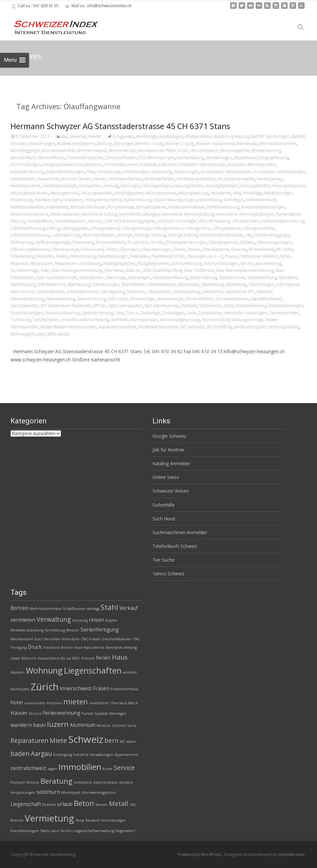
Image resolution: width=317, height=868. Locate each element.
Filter (91, 172)
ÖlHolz (111, 249)
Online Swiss (166, 477)
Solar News (114, 270)
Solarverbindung (61, 299)
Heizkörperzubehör (59, 186)
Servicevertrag (268, 263)
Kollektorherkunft (261, 200)
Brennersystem (205, 150)
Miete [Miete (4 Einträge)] (58, 740)
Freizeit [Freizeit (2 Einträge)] (88, 658)
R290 (285, 256)
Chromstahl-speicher (85, 158)
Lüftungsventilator (259, 228)
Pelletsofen (140, 256)
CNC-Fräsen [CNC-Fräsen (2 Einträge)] (91, 639)
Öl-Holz (157, 242)
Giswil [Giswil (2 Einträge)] (15, 658)
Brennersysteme (235, 150)
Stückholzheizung (251, 306)
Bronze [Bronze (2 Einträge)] (35, 713)
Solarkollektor (133, 284)
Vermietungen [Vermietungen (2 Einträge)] (113, 820)
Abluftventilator (198, 136)
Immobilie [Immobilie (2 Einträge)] (71, 639)
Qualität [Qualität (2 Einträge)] (101, 713)
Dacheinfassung (190, 158)
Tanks (191, 313)
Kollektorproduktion (28, 207)
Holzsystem (73, 200)
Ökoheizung (83, 242)
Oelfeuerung (22, 242)
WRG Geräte (59, 334)
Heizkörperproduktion (196, 179)
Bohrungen (124, 144)
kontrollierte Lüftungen (139, 214)
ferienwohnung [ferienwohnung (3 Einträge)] (62, 713)
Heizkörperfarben (159, 179)
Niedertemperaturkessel (221, 235)
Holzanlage (253, 193)
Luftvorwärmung (66, 235)
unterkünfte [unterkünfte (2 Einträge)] (35, 703)
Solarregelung (112, 292)
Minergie (125, 235)
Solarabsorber (92, 278)
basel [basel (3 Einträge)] (39, 725)
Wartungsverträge (248, 320)
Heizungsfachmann (222, 186)
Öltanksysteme (216, 249)
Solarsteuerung (186, 292)
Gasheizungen (186, 172)
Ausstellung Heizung (231, 136)
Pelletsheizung (83, 256)
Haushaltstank (23, 179)
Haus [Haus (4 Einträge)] (120, 657)
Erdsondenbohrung (27, 172)
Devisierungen (219, 158)
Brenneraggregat (25, 150)
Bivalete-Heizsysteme (76, 144)
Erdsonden (168, 164)
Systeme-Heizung (98, 313)
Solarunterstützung (27, 299)
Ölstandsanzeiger (156, 249)
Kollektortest (58, 207)
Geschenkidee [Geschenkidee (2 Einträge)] (105, 782)
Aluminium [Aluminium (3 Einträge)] (83, 725)
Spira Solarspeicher (125, 306)
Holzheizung (21, 200)
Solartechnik (213, 292)
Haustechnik (48, 179)
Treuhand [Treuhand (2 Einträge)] (51, 647)
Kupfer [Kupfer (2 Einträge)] (111, 620)
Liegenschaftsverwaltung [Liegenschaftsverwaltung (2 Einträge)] (94, 831)
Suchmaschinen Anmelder (180, 532)
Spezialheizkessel (266, 299)
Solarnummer (23, 292)
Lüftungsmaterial (104, 228)
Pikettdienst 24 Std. (168, 256)
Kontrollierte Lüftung (99, 214)
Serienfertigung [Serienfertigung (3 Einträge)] (100, 630)
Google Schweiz (169, 436)
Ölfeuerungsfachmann (30, 249)
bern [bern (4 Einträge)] (111, 740)
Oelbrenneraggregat (272, 235)
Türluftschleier (45, 320)
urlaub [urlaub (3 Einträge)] (65, 804)
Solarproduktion (51, 292)
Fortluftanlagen (136, 172)
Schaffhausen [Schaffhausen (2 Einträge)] (74, 609)
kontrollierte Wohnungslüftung (188, 214)
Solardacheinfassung (170, 278)
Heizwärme (221, 193)
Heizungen (130, 186)
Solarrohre (136, 292)
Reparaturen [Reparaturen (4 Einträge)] (29, 740)
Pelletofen (45, 256)
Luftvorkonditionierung (30, 235)
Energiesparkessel (58, 164)
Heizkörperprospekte (236, 179)
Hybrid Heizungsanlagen (175, 200)
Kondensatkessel (65, 214)
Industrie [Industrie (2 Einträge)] (81, 755)
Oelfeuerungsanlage (53, 242)
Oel (248, 235)
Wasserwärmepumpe (118, 327)
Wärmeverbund (216, 320)
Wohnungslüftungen (28, 334)
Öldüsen (247, 242)
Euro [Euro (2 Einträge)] (39, 639)
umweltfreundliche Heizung (85, 320)
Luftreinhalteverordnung (283, 221)
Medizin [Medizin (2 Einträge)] (104, 726)
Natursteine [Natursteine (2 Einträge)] (94, 647)
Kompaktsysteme (151, 207)
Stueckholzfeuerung (63, 313)
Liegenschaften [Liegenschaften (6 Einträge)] (93, 670)
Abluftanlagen (171, 136)
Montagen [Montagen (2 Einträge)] (118, 713)
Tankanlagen (173, 313)
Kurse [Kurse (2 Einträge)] (107, 769)
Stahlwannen (211, 306)
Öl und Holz (138, 242)
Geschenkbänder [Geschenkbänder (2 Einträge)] (117, 639)
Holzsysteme (96, 200)
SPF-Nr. (100, 306)
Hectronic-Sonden (76, 179)
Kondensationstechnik (29, 214)
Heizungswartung (193, 193)
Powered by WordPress (200, 854)
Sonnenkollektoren (232, 299)
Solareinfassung (203, 278)
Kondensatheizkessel (187, 207)
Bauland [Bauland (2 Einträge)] (93, 820)
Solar (45, 270)
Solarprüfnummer (82, 292)
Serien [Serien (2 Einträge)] (66, 831)
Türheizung (21, 320)
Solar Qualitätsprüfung (163, 270)
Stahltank (189, 306)
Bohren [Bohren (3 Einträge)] (19, 608)
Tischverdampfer (284, 313)
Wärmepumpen (144, 320)
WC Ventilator (193, 327)
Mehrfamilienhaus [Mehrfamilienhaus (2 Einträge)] (46, 609)
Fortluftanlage (109, 172)
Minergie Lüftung (183, 235)
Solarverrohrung (91, 299)
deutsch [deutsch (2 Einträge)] (126, 782)
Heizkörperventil (25, 186)
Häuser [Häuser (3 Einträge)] (19, 713)
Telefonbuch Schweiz (175, 546)
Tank (119, 313)
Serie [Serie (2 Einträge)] (132, 726)
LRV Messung (219, 221)
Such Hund (164, 519)
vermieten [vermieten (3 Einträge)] (23, 620)
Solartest (264, 292)
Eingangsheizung (274, 158)
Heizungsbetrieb (188, 186)
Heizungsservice (65, 193)
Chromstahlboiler (121, 158)
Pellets (62, 256)
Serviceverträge (24, 270)
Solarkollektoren (161, 284)
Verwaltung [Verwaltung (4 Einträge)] (54, 619)
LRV (202, 221)
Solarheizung (79, 284)
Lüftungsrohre (197, 228)
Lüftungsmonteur (168, 228)
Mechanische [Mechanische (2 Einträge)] (22, 639)
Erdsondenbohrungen (65, 172)
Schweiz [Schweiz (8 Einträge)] (86, 739)
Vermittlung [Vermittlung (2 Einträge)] (55, 630)
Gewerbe (78, 136)
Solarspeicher (159, 292)
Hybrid (115, 200)
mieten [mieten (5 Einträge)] (76, 702)
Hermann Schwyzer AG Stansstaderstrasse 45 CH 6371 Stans (120, 126)
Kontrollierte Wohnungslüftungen (245, 214)
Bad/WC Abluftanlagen (270, 136)
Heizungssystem (129, 193)
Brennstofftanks (51, 158)
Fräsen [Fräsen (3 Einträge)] (101, 688)
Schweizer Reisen (171, 491)
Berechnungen (42, 144)
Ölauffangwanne (223, 242)
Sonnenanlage (142, 299)
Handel (95, 136)
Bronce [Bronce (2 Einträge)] (33, 782)
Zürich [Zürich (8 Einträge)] (45, 687)
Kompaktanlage (121, 207)
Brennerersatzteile (59, 150)
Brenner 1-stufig (149, 144)
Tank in (132, 313)
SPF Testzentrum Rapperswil (66, 306)
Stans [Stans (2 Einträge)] (45, 831)
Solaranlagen (139, 278)
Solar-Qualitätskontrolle (57, 278)
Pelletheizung (23, 256)
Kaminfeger (233, 200)
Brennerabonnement (278, 144)
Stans (229, 306)
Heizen (100, 179)
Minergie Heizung (150, 235)
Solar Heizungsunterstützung (77, 270)
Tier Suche (164, 560)
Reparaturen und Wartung (78, 263)
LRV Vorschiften (246, 221)
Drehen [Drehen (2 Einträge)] (49, 805)
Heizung (111, 186)
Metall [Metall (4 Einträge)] (119, 803)
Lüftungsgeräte (75, 228)
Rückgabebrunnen (154, 263)
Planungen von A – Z (205, 256)
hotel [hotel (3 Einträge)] (17, 703)
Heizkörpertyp (270, 179)
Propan (231, 256)
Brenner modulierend (215, 144)
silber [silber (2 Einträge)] (131, 742)
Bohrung (105, 144)
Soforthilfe (164, 505)
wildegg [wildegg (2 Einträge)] (93, 609)
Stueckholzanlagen (27, 313)
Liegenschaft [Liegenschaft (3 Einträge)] (26, 804)
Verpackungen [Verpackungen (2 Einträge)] (23, 793)
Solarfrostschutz (52, 284)
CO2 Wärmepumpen (156, 158)
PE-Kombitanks (262, 249)
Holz (237, 193)
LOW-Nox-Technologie (177, 221)
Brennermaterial (92, 150)
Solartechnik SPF (240, 292)
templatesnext (291, 854)
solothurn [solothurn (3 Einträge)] (48, 792)
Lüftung (53, 228)
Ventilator (119, 320)
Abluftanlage (146, 136)
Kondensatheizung (223, 207)
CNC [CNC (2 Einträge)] (136, 639)
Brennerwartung (266, 150)
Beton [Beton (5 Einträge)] (84, 803)
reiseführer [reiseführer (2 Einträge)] (99, 703)
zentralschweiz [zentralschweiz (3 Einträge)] (28, 768)
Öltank (179, 249)
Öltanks (194, 249)
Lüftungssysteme (226, 228)
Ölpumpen (129, 249)
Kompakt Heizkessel (88, 207)
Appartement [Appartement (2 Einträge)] (126, 755)
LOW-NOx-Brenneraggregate (129, 221)
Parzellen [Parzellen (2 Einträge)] (52, 639)
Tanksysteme (210, 313)
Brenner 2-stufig (180, 144)
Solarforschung (23, 284)
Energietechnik (89, 164)
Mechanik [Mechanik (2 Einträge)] (114, 647)
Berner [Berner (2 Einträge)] (67, 647)
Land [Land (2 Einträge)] (55, 831)
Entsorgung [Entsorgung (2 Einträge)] (63, 755)
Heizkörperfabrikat (125, 179)
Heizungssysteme (160, 193)
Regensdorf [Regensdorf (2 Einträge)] (125, 831)
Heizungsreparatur (289, 186)
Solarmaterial (288, 284)
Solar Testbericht (199, 270)
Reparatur (19, 263)
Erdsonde (148, 164)
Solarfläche (288, 278)
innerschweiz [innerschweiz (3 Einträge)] (76, 688)
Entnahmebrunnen (121, 164)
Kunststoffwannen (71, 221)
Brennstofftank (23, 158)
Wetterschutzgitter (251, 327)
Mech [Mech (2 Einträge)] (133, 703)
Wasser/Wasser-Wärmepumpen (69, 327)
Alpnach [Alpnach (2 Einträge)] (17, 672)
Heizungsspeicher (97, 193)
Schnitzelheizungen (221, 263)
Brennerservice (122, 150)
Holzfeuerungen (278, 193)
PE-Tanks (285, 249)
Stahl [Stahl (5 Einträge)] (109, 607)
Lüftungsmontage (136, 228)
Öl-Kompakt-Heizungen (186, 242)
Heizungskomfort (255, 186)
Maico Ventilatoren (99, 235)
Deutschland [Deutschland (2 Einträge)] (48, 658)
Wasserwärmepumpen (158, 327)
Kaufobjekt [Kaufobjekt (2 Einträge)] (20, 689)
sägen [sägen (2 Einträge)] (52, 769)
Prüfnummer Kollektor (259, 256)
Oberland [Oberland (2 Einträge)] (119, 703)
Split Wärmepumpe (162, 306)
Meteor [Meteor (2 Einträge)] (73, 630)
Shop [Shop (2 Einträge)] (80, 820)
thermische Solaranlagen (245, 313)
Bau (64, 136)
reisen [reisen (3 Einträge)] (96, 620)
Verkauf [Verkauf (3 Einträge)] (129, 608)
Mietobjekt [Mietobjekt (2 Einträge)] (71, 793)
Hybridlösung (210, 200)
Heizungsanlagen (157, 186)
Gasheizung (161, 172)
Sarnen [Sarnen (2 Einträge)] (102, 805)
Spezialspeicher (24, 306)
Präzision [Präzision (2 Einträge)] (54, 703)
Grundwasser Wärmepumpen (279, 172)
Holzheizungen (48, 200)
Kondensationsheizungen (263, 207)
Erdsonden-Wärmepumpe (203, 164)
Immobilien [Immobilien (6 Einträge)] (80, 767)
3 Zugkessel (123, 136)
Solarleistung (212, 284)
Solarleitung (236, 284)
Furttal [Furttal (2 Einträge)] (87, 713)
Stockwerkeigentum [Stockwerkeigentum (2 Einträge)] (99, 793)
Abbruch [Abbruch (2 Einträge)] (29, 658)
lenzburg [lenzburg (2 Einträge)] (80, 620)
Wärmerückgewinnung (180, 320)
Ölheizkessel (92, 249)
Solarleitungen (261, 284)
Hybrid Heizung (137, 200)
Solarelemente (232, 278)
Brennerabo (247, 144)
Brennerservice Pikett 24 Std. (164, 150)
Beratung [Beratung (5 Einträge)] (56, 781)
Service (247, 263)
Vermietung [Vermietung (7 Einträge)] (49, 818)
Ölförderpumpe (65, 249)
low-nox (95, 221)
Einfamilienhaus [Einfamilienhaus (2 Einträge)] (124, 689)
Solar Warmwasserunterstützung (245, 270)
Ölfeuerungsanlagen (274, 242)
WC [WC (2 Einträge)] (123, 742)
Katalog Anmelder (171, 463)
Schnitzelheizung (187, 263)
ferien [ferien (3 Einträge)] (103, 658)
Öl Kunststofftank (111, 242)
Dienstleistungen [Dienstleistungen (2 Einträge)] (25, 831)
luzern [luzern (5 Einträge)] (58, 724)
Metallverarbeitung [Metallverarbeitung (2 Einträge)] (27, 630)
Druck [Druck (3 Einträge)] (35, 647)
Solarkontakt (188, 284)
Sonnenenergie (170, 299)
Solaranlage (116, 278)
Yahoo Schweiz (168, 573)
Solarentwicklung (262, 278)
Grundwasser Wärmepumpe (226, 172)
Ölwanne (239, 249)
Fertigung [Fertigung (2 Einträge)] (18, 647)
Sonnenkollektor (200, 299)
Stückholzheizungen (286, 306)
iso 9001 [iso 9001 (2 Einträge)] (73, 658)
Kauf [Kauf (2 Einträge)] (79, 647)
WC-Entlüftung (219, 327)
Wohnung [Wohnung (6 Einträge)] (44, 670)
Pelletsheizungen (113, 256)
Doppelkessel (246, 158)
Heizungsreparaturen (29, 193)
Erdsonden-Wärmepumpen (252, 164)
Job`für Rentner (168, 450)
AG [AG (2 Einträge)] (63, 658)
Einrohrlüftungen (25, 164)
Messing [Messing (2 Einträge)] (130, 647)
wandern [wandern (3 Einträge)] (21, 725)
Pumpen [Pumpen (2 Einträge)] (18, 782)
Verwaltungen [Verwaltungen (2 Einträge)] (102, 755)
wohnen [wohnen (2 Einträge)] (130, 672)
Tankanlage (150, 313)
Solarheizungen (106, 284)
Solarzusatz (118, 299)
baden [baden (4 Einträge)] (20, 753)
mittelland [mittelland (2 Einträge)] (83, 782)
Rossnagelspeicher (119, 263)
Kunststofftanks (40, 221)
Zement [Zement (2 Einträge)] (119, 726)
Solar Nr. (133, 270)
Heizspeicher (90, 186)
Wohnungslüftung (284, 327)
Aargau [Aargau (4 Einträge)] (41, 753)
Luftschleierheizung (28, 228)
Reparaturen (42, 263)
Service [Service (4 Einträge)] (124, 768)
